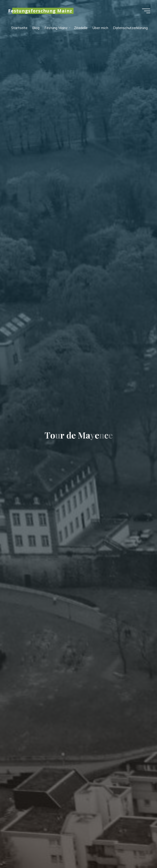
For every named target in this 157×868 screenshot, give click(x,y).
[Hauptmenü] (146, 11)
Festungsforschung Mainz (40, 11)
